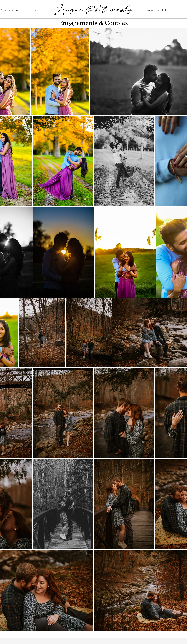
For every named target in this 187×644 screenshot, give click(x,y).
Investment (38, 10)
